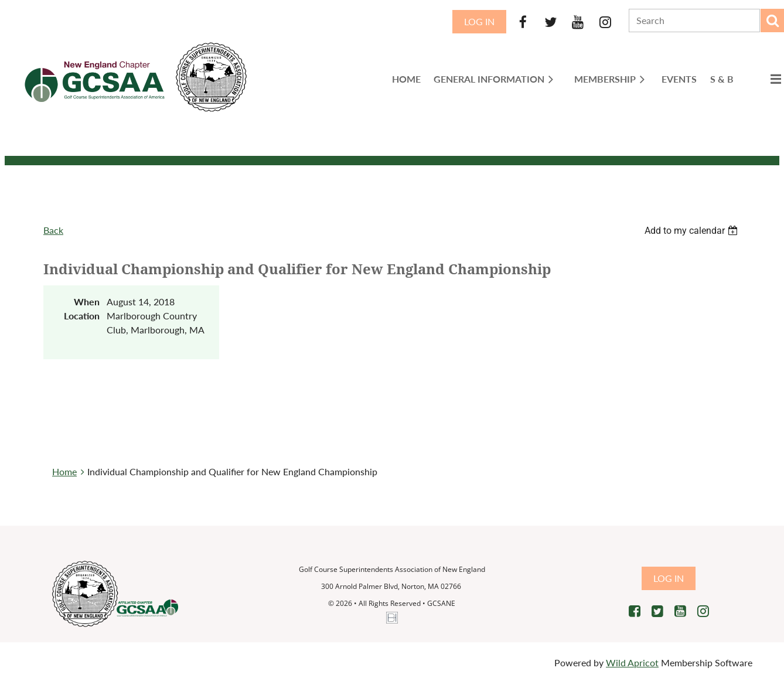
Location (82, 316)
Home (64, 471)
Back (53, 230)
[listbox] (693, 231)
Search (772, 21)
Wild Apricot (632, 662)
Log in (479, 21)
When (87, 301)
